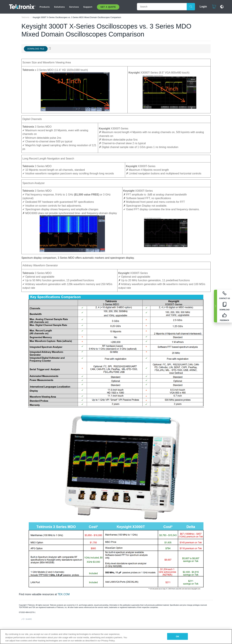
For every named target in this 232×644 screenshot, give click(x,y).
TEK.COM (64, 594)
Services (74, 7)
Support (88, 7)
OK (178, 636)
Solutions (59, 7)
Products (45, 7)
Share (29, 619)
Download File (36, 49)
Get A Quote (108, 7)
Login (202, 7)
